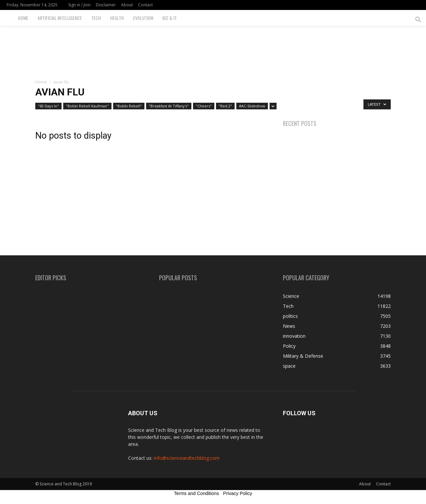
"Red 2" (225, 106)
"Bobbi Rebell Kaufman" (87, 106)
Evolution (143, 18)
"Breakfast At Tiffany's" (169, 106)
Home (23, 18)
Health (117, 18)
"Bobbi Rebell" (129, 106)
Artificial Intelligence (60, 18)
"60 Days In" (48, 106)
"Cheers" (204, 106)
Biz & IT (170, 18)
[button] (418, 20)
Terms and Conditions (197, 493)
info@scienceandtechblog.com (187, 458)
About (127, 5)
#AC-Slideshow (252, 106)
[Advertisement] (213, 49)
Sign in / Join (79, 5)
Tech (96, 18)
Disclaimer (106, 5)
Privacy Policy (237, 493)
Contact (145, 5)
